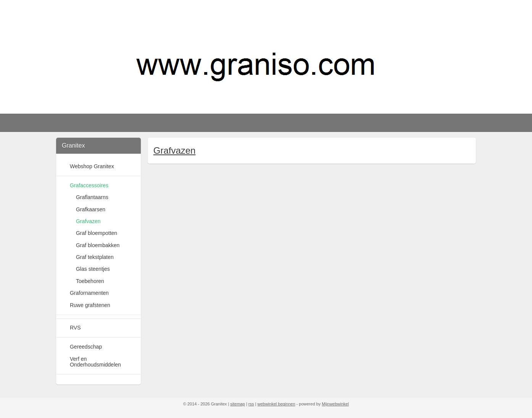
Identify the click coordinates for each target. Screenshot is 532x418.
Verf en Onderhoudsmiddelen (95, 362)
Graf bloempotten (97, 233)
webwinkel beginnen (276, 404)
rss (251, 404)
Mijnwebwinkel (335, 404)
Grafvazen (174, 150)
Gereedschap (86, 347)
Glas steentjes (93, 269)
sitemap (238, 404)
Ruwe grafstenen (90, 305)
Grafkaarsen (91, 209)
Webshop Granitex (92, 166)
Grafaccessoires (89, 185)
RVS (75, 328)
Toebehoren (90, 281)
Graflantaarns (92, 197)
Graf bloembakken (98, 245)
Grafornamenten (89, 293)
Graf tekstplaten (95, 257)
